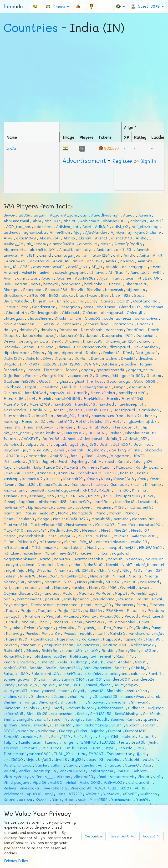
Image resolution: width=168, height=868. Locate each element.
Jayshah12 (96, 450)
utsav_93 (95, 759)
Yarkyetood (63, 799)
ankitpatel (40, 261)
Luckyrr (83, 507)
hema (150, 415)
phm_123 (103, 605)
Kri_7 (62, 496)
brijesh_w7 (43, 301)
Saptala (48, 685)
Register (122, 161)
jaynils (59, 450)
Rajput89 (111, 639)
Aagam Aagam (63, 215)
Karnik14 (66, 473)
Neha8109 (93, 564)
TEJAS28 (107, 742)
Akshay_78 (13, 244)
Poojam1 (46, 610)
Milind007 (27, 542)
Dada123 (145, 324)
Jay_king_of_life (125, 450)
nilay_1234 (153, 570)
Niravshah (100, 576)
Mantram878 (15, 524)
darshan (48, 330)
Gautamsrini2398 (20, 381)
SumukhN (12, 736)
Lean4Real (102, 501)
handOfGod (35, 393)
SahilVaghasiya (97, 668)
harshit (76, 410)
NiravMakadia (74, 576)
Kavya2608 (124, 479)
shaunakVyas (132, 696)
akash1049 (26, 238)
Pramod (71, 616)
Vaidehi (132, 759)
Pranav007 (110, 616)
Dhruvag (46, 347)
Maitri (31, 513)
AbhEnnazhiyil (16, 221)
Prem (77, 622)
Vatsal (9, 771)
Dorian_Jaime (104, 358)
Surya (90, 736)
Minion (70, 542)
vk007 (125, 788)
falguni (146, 364)
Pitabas (157, 605)
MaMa (63, 513)
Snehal (10, 719)
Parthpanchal (77, 599)
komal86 (36, 490)
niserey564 (14, 582)
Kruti (108, 496)
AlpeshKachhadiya (76, 249)
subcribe (26, 731)
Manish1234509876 (71, 519)
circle (76, 318)
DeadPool (135, 330)
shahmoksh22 (16, 696)
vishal (71, 782)
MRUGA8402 (150, 547)
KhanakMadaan (53, 484)
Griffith (69, 387)
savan (64, 691)
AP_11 (97, 267)
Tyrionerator (120, 754)
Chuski (60, 318)
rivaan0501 (73, 650)
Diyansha (63, 358)
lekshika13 (125, 501)
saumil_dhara (98, 685)
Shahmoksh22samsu (49, 696)
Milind (9, 542)
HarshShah (149, 410)
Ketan (155, 479)
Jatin (104, 444)
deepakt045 (71, 335)
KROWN (78, 496)
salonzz (138, 673)
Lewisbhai (147, 501)
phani (86, 605)
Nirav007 (48, 576)
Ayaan (47, 278)
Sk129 (42, 713)
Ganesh (32, 375)
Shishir (10, 702)
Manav (131, 513)
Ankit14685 (16, 261)
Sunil (43, 736)
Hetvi (118, 421)
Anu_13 (10, 267)
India (11, 148)
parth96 (53, 599)
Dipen (53, 352)
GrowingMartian (95, 387)
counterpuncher (19, 324)
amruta (10, 255)
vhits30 (123, 771)
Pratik (12, 622)
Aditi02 (102, 226)
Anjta (144, 255)
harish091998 (67, 398)
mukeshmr (32, 553)
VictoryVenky (16, 776)
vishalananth (140, 782)
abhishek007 (115, 221)
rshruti (106, 656)
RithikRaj (50, 650)
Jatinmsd (142, 444)
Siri (30, 713)
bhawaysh (114, 289)
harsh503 (62, 404)
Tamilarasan (30, 742)
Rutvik (97, 662)
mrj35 (130, 547)
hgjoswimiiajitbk (141, 421)
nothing (79, 587)
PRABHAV (114, 610)
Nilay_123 (131, 570)
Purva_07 (51, 633)
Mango (43, 519)
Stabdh (133, 725)
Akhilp (69, 238)
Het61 (81, 421)
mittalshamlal (16, 547)
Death (154, 330)
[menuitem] (35, 6)
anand (45, 255)
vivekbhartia (55, 788)
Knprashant (14, 490)
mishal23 (139, 542)
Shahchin (115, 691)
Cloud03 (93, 318)
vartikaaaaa (110, 765)
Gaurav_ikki (107, 375)
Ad (84, 160)
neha (76, 564)
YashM (142, 799)
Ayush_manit (111, 278)
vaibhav (114, 759)
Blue (105, 295)
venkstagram (101, 771)
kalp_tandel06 (47, 467)
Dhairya (72, 341)
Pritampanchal (121, 622)
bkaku (67, 295)
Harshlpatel (124, 410)
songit (76, 719)
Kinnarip (153, 484)
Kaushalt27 (73, 479)
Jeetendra (36, 456)
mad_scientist (140, 507)
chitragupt (14, 318)
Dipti (127, 352)
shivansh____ (73, 702)
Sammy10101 (73, 679)
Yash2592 (99, 799)
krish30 (122, 490)
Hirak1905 (98, 427)
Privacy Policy (16, 861)
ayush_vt (134, 278)
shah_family (81, 696)
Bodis (139, 295)
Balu (7, 284)
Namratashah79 (90, 559)
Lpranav (64, 507)
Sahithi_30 (141, 668)
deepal (92, 335)
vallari (57, 765)
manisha (121, 519)
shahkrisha (137, 691)
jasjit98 (89, 444)
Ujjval (141, 754)
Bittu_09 (37, 295)
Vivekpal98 (81, 788)
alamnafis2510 (62, 244)
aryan (156, 267)
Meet (106, 530)
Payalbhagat (15, 605)
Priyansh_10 (89, 627)
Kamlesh (89, 467)
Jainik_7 (114, 438)
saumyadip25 (126, 685)
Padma (86, 593)
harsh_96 (65, 415)
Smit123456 (101, 713)
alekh (106, 244)
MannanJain (143, 519)
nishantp (52, 582)
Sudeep (66, 731)
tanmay (52, 742)
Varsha (88, 765)
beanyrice (71, 284)
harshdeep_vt (130, 404)
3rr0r (9, 215)
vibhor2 (141, 771)
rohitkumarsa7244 (49, 656)
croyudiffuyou (98, 324)
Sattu (78, 685)
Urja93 (45, 759)
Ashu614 (29, 272)
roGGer (149, 650)
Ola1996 (109, 587)
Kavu (106, 479)
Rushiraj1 (79, 662)
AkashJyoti (50, 238)
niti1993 (113, 582)
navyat (12, 564)
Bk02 (53, 295)
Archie (112, 267)
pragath (14, 616)
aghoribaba (35, 232)
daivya (10, 330)
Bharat (115, 284)
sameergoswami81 (21, 679)
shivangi (27, 702)
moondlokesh (71, 547)
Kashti (143, 473)
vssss (61, 794)
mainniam (12, 513)
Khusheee (118, 484)
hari (31, 398)
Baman (21, 284)
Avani (9, 278)
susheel (128, 736)
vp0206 (34, 794)
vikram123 (83, 776)
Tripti (109, 748)
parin (9, 599)
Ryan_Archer (119, 662)
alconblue (88, 244)
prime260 (95, 622)
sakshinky (92, 673)
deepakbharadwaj (39, 335)
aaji (84, 215)
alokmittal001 (43, 249)
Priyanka (12, 627)
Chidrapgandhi (44, 312)
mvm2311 (68, 553)
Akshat (101, 238)
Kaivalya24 (142, 461)
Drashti (128, 358)
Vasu (147, 765)
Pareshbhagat (144, 593)
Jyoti (62, 461)
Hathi (83, 415)
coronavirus (146, 318)
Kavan (92, 479)
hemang (11, 421)
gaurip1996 (132, 375)
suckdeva (47, 731)
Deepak (11, 335)
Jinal (89, 456)
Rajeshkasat (42, 639)
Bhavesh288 (56, 289)
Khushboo (79, 484)
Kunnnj (9, 501)
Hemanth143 (61, 421)
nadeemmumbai (94, 553)
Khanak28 (27, 484)
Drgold (10, 364)
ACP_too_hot (18, 226)
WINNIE (130, 794)
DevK (56, 341)
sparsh (150, 719)
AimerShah (60, 232)
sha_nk (154, 696)
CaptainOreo (16, 307)
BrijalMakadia (17, 301)
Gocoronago (118, 381)
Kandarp (124, 467)
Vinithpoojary (16, 782)
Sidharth (136, 708)
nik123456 (84, 570)
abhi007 (52, 221)
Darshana (68, 330)
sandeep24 (144, 679)
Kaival (123, 461)
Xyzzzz (42, 799)
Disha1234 (13, 358)
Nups (93, 587)
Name (45, 559)
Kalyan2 (71, 467)
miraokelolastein (112, 542)
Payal (157, 599)
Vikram (63, 776)
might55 (67, 536)
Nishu (82, 582)
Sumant (115, 731)
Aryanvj (11, 272)
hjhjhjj (142, 427)
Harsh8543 (85, 404)
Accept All (151, 836)
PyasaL (70, 633)
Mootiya (94, 547)
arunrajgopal (134, 267)
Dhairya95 (93, 341)
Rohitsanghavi (83, 656)
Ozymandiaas (47, 593)
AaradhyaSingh (105, 215)
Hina (81, 427)
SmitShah (152, 713)
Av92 (157, 272)
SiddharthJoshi (80, 708)
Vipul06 (40, 782)
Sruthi (117, 725)
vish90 (56, 782)
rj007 (93, 650)
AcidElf (156, 221)
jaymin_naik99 (36, 450)
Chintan (90, 312)
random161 (31, 645)
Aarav (129, 215)
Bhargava (32, 289)
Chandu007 (130, 307)
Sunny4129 (61, 736)
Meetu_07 (140, 530)
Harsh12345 (132, 398)
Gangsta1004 (54, 375)
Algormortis (15, 249)
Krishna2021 (15, 496)
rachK (101, 633)
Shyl (47, 708)
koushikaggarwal (63, 490)
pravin (28, 622)
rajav (159, 633)
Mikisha (85, 536)
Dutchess (109, 364)
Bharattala (136, 284)
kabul (109, 461)
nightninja (15, 570)
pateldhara (104, 599)
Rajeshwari (67, 639)
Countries (31, 27)
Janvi (45, 444)
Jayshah (76, 450)
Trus (140, 748)
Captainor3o (145, 301)
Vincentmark (122, 776)
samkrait (50, 679)
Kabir (96, 461)
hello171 (134, 415)
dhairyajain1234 (121, 341)
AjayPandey (96, 232)
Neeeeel (46, 564)
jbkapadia (153, 450)
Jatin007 (122, 444)
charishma (153, 307)
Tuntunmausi (15, 754)
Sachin (36, 668)
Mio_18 (86, 542)
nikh (100, 570)
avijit (22, 278)
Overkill (128, 587)
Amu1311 (28, 255)
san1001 (95, 679)
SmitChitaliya (127, 713)
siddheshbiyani (111, 708)
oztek (144, 587)
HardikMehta (103, 393)
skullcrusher (62, 713)
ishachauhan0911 (141, 433)
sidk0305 (15, 713)
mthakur (11, 553)
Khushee (99, 484)
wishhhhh (149, 794)
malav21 (47, 513)
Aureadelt (140, 272)
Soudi (102, 719)
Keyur (9, 484)
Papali (121, 593)
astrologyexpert (70, 272)
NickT (127, 564)
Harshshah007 (17, 415)
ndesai (28, 564)
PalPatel (104, 593)
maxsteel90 (150, 524)
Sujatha (98, 731)
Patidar (126, 599)
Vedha (24, 771)
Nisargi (151, 576)
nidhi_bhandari (150, 564)
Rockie (108, 650)
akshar (85, 238)
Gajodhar (13, 375)
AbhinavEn (90, 221)
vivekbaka (29, 788)
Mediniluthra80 (64, 530)
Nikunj (113, 570)
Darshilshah (92, 330)
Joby (102, 456)
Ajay (77, 232)
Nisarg (135, 576)
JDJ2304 (14, 456)
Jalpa (31, 444)
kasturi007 (32, 479)
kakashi (23, 467)
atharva (97, 272)
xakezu (25, 799)
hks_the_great (17, 433)
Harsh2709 (40, 404)
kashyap (11, 479)
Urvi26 (61, 759)
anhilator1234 (97, 255)
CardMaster (44, 307)
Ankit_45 (61, 261)
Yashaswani (122, 799)
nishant (34, 582)
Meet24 (121, 530)
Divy (47, 358)
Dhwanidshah (146, 347)
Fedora (33, 370)
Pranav (89, 616)
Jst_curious (14, 461)
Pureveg (14, 633)
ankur (78, 261)
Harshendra (15, 410)
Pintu (141, 605)
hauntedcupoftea (107, 415)
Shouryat (97, 702)
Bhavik (77, 289)
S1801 (140, 662)
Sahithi (121, 668)
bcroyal (51, 284)
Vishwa (10, 788)
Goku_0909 (145, 381)
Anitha (130, 255)
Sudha (82, 731)
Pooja (11, 610)
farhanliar (13, 370)
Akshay (142, 238)
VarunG (132, 765)
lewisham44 (14, 507)
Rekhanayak (142, 645)
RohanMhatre (16, 656)
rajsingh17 (133, 639)
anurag (127, 261)
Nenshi (112, 564)
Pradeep (156, 610)
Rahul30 (118, 633)
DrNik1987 (30, 364)
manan (115, 513)
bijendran (136, 289)
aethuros (12, 232)
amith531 (124, 249)
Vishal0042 (90, 782)
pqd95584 (93, 610)
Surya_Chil (108, 736)
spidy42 (10, 725)
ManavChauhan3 (19, 519)
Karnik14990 (90, 473)
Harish (45, 398)
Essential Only (122, 836)
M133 (119, 507)
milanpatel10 (144, 536)
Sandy (9, 685)
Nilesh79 (28, 576)
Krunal (94, 496)
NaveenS (134, 559)
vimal (101, 776)
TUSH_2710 (64, 754)
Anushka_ (146, 261)
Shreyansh (118, 702)
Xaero (10, 799)
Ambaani (104, 249)
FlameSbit (53, 370)
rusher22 (46, 662)
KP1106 (89, 490)
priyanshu (65, 627)
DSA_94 (91, 364)
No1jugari (13, 587)
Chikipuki (71, 312)
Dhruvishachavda (90, 347)
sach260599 (15, 668)
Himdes (66, 427)
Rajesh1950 (17, 639)
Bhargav (12, 289)
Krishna (139, 490)
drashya (146, 358)
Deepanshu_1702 (117, 335)
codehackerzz (118, 318)
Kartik (111, 473)
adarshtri (43, 226)
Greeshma (49, 387)
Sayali (79, 691)
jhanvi (75, 456)
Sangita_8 (28, 685)
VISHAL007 (114, 782)
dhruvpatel (120, 347)
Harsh (112, 398)
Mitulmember (44, 547)
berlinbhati (95, 284)
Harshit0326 (98, 410)
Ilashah (115, 433)
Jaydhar (11, 450)
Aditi (87, 226)
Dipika (92, 352)
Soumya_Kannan (125, 719)
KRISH (105, 490)
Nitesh (96, 582)
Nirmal (119, 576)
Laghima (27, 501)
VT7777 (75, 794)
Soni (89, 719)
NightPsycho (40, 570)
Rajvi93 (153, 639)
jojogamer (119, 456)
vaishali (150, 759)
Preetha (60, 622)
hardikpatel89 (132, 393)
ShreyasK (140, 702)
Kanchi (107, 467)
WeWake (111, 794)
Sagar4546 (70, 668)
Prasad (131, 616)
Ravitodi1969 (115, 645)
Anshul (111, 261)
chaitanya (106, 307)
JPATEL (140, 456)
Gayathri (47, 381)
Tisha (82, 748)
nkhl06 (130, 582)
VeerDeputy (45, 771)
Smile (82, 713)
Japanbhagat (66, 444)
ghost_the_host (89, 381)
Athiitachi (117, 272)
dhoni (29, 347)
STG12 (9, 731)
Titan (96, 748)
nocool (31, 587)
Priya (144, 622)
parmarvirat (29, 599)
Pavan (142, 599)
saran (64, 685)
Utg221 (77, 759)
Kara (29, 473)
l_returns (102, 507)
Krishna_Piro (42, 496)
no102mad (150, 582)
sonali (43, 719)
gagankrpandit (111, 370)
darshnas (114, 330)
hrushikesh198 (48, 433)
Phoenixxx (124, 605)
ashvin (46, 272)
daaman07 (124, 324)
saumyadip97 (15, 691)
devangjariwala (33, 341)
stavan (149, 725)
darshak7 (28, 330)
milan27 (121, 536)
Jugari (48, 461)
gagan (87, 370)
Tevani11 (30, 748)
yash (82, 799)
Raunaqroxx (88, 645)
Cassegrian (69, 307)
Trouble (125, 748)
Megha (10, 536)
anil (117, 255)
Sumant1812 (136, 731)
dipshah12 (110, 352)
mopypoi (113, 547)
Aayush (145, 215)
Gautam (154, 375)
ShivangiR (48, 702)
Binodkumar (15, 295)
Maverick (127, 524)
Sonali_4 (59, 719)
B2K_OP (152, 278)
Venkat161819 (72, 771)
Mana (101, 513)
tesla (123, 742)
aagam (40, 215)
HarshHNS (39, 410)
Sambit (155, 673)
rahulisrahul (140, 633)
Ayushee (64, 278)
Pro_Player (115, 627)
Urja (31, 759)
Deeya (9, 341)
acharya (138, 221)
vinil (157, 776)
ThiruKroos (51, 748)
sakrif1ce (71, 673)
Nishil (69, 582)
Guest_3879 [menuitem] (145, 6)
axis (34, 278)
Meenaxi (90, 530)
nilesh (11, 576)
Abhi (37, 221)
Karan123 (46, 473)
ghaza (65, 381)
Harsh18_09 (15, 404)
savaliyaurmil (43, 691)
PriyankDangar (38, 627)
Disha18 (33, 358)
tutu (81, 754)
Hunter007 (74, 433)
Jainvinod (13, 444)
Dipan (38, 352)
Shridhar (12, 708)
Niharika (63, 570)
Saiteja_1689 (16, 673)
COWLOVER (48, 324)
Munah (51, 553)
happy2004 (60, 393)
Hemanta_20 (34, 421)
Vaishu (41, 765)
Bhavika (94, 289)
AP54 (25, 267)
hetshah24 (99, 421)
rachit (86, 633)
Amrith (143, 249)
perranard (67, 605)
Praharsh (34, 616)
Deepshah (145, 335)
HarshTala (44, 415)
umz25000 (13, 759)
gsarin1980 (140, 387)
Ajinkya (117, 232)
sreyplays (42, 725)
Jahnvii (70, 438)
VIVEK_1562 (105, 788)
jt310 (33, 461)
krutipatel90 (128, 496)
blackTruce (87, 295)
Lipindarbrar (41, 507)
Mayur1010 (13, 530)
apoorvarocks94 (49, 267)
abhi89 (70, 221)
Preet (43, 622)
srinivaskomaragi (92, 725)
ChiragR (135, 312)
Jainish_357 (136, 438)
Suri (77, 736)
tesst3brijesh (144, 742)
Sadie (51, 668)
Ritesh (32, 650)
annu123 (94, 261)
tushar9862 (40, 754)
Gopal (31, 387)
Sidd (58, 708)
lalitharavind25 (52, 501)
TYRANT (96, 754)
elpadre (129, 364)
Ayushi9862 (85, 278)
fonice (72, 370)
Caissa (107, 301)
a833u (24, 215)
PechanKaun (42, 605)
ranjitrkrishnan (59, 645)
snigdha (26, 719)
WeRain (93, 794)
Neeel (62, 564)
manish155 (101, 519)
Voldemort (13, 794)
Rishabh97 (13, 650)
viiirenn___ (43, 776)
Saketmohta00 (45, 673)
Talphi (9, 742)
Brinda (63, 301)
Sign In (148, 161)
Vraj (49, 794)
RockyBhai (128, 650)
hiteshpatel (122, 427)
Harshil (59, 410)
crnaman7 (72, 324)
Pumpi (157, 627)
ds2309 (50, 364)
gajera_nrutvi (141, 370)
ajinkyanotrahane (144, 232)
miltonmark (50, 542)
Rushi (62, 662)
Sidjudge (156, 708)
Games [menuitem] (55, 6)
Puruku (32, 633)
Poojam (28, 610)
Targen (69, 742)
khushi (136, 484)
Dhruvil (64, 347)
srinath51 (63, 725)
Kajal (8, 467)
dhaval (145, 341)
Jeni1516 (58, 456)
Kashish (127, 473)
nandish (115, 559)
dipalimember (17, 352)
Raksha (10, 645)
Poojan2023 (69, 610)
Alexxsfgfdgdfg (128, 244)
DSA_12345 (70, 364)
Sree (25, 725)
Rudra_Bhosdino (19, 662)
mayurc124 (37, 530)
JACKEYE (30, 438)
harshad (106, 404)
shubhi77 (32, 708)
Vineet (144, 776)
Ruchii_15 (125, 656)
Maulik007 (105, 524)
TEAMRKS (87, 742)
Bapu (35, 284)
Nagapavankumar (20, 559)
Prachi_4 (135, 610)
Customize (93, 836)
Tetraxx (11, 748)
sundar (29, 736)
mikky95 (103, 536)
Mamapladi (82, 513)
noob (46, 587)
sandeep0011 (118, 679)
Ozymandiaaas (17, 593)
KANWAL (14, 473)
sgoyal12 (95, 691)
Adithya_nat (67, 226)
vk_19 (140, 788)
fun (13, 6)
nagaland (121, 553)
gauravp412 (81, 375)
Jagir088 (50, 438)
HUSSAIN (96, 433)
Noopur (61, 587)
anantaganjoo (67, 255)
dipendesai (72, 352)
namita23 (63, 559)
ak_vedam (36, 244)
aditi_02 (120, 226)
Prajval (53, 616)
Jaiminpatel (91, 438)
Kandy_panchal (150, 467)
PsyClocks (138, 627)
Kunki (148, 496)
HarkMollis (93, 398)
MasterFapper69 (47, 524)
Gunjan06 (12, 393)
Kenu (142, 479)
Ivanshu (11, 438)
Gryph (120, 387)
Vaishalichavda (18, 765)
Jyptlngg (79, 461)
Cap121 (123, 301)
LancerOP (79, 501)
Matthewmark (79, 524)
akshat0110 (122, 238)
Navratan (155, 559)
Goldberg (13, 387)
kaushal (53, 479)
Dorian (81, 358)
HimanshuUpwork (40, 427)
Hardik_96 (14, 398)
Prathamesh (153, 616)
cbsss (88, 307)
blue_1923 (121, 295)
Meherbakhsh (32, 536)
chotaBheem (39, 318)
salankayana (116, 673)
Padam (69, 593)
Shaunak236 (106, 696)
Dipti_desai (146, 352)
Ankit (158, 255)
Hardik (80, 393)
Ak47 (8, 238)
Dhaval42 (12, 347)
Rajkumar (90, 639)
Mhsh (52, 536)
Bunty (92, 301)
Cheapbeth (16, 312)
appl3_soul (78, 267)
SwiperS (146, 736)
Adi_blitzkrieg (145, 226)
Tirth (69, 748)
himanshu (12, 427)
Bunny (78, 301)
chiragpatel (112, 312)
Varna (72, 765)
